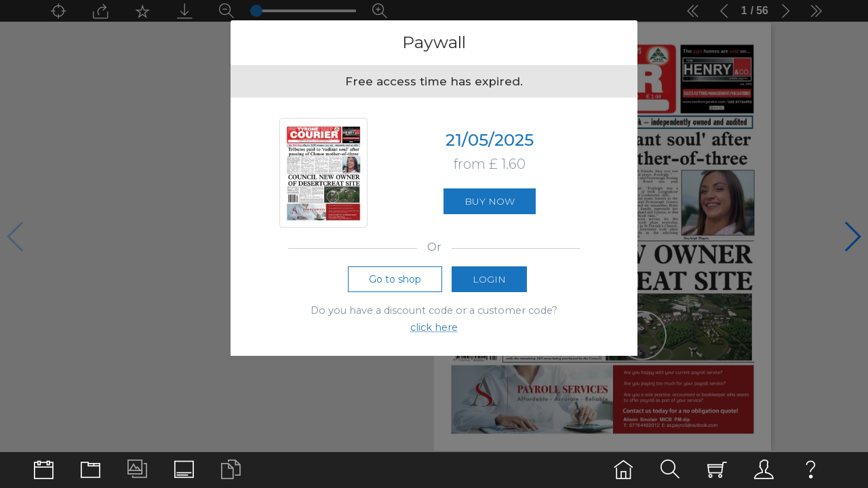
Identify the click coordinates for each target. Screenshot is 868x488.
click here (434, 327)
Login (489, 279)
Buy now (490, 201)
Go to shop (395, 279)
